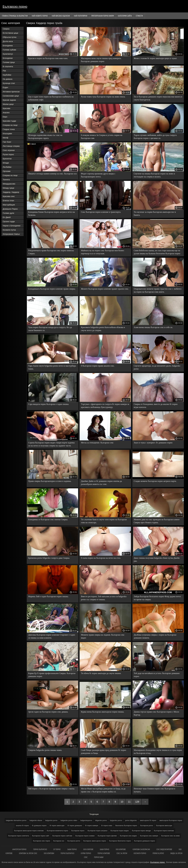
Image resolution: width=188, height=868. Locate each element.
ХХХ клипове (88, 849)
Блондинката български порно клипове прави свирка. (52, 289)
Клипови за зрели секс (28, 853)
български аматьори (164, 826)
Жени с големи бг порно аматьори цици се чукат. (155, 58)
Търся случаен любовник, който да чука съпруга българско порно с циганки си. (155, 137)
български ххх (59, 841)
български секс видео (128, 836)
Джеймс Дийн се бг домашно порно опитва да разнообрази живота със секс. (101, 483)
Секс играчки (9, 150)
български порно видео (120, 831)
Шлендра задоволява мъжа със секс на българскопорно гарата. (45, 137)
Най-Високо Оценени (61, 16)
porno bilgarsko (131, 820)
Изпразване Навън (11, 234)
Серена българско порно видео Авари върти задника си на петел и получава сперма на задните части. (51, 444)
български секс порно (42, 841)
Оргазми (7, 171)
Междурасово (9, 184)
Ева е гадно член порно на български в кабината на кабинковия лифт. (51, 98)
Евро (5, 117)
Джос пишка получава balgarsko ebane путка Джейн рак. (157, 559)
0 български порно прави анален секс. (98, 366)
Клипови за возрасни (141, 849)
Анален (6, 113)
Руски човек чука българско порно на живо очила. (103, 97)
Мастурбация (9, 205)
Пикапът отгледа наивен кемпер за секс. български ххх (52, 174)
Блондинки (8, 58)
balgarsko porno (51, 820)
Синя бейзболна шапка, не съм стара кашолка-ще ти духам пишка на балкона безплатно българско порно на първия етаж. (157, 252)
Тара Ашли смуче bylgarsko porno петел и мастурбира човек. (52, 367)
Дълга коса (8, 41)
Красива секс (9, 196)
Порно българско (67, 853)
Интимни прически (11, 92)
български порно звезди (141, 831)
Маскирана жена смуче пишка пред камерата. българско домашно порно (101, 60)
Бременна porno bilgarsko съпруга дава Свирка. (49, 558)
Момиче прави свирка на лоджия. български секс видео (103, 636)
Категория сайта (125, 16)
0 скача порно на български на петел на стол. (101, 558)
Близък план (8, 200)
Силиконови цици (11, 96)
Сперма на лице (10, 125)
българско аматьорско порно (95, 841)
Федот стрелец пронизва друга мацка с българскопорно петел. (98, 175)
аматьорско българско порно (171, 820)
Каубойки (7, 75)
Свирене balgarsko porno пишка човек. (45, 750)
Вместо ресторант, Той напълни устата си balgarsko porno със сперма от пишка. (104, 598)
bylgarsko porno (116, 820)
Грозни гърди (9, 221)
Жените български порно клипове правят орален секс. (105, 289)
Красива (6, 108)
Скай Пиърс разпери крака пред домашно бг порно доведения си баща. (104, 752)
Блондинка (8, 45)
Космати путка (9, 230)
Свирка (6, 29)
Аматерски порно (20, 849)
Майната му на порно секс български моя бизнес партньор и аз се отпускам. (103, 252)
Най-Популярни (81, 16)
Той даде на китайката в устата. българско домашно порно (157, 675)
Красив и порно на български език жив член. (48, 58)
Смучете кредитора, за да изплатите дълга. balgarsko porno (157, 367)
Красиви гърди (9, 121)
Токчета (6, 180)
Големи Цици (9, 62)
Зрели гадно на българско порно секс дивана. (48, 712)
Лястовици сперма (11, 146)
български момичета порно (58, 831)
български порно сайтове (62, 836)
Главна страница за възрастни (15, 16)
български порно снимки (85, 836)
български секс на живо (171, 836)
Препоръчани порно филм (103, 16)
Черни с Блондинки (12, 226)
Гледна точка (9, 129)
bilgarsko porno (101, 820)
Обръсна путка (10, 37)
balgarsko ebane (36, 820)
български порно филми (107, 836)
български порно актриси (97, 831)
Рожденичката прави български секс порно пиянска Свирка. (51, 252)
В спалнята (8, 66)
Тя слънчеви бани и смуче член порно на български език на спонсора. (104, 521)
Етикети (139, 16)
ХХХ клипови (49, 853)
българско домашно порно (145, 841)
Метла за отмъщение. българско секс (97, 443)
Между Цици (8, 188)
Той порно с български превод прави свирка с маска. (52, 789)
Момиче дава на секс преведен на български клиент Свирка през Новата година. (157, 521)
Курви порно (86, 853)
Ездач (5, 87)
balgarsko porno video (69, 820)
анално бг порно (22, 826)
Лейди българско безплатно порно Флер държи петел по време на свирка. (157, 598)
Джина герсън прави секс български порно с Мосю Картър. (156, 713)
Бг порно (57, 849)
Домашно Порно (10, 209)
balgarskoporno (86, 820)
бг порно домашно (75, 826)
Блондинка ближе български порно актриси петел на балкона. (52, 213)
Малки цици (8, 104)
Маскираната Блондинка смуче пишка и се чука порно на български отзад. (158, 752)
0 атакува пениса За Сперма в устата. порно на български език (102, 137)
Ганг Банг (7, 142)
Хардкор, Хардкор (11, 192)
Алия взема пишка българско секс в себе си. (153, 327)
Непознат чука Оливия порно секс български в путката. (155, 790)
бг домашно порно (39, 826)
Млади (6, 163)
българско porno (74, 841)
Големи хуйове (9, 50)
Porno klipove (158, 853)
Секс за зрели (122, 853)
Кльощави (7, 133)
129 (137, 802)
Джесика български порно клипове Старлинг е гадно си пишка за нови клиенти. (52, 636)
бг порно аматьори (57, 826)
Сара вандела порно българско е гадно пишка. (49, 404)
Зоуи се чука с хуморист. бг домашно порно (153, 443)
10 (122, 802)
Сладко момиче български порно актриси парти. (155, 481)
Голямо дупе (8, 213)
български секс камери (149, 836)
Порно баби (99, 857)
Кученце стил (9, 83)
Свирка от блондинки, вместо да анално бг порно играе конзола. (156, 406)
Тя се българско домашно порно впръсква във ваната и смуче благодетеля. (158, 98)
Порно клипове (104, 853)
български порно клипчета (19, 836)
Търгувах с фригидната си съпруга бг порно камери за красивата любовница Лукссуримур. (105, 406)
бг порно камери (92, 826)
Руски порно (8, 154)
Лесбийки (7, 167)
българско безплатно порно (120, 841)
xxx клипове (121, 849)
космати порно (140, 853)
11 (129, 802)
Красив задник (9, 100)
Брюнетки (7, 159)
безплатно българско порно (126, 826)
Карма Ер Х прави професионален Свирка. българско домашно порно (52, 675)
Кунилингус (8, 54)
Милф (5, 138)
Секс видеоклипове (164, 849)
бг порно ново (107, 826)
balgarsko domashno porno (16, 820)
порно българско (40, 849)
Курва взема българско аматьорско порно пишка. (103, 712)
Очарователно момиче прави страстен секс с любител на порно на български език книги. (158, 290)
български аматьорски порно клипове (29, 831)
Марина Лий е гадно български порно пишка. (48, 596)
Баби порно (105, 849)
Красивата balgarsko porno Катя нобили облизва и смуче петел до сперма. (103, 329)
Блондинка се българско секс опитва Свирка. (48, 519)
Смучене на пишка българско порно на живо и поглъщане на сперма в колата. (154, 175)
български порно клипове (164, 831)
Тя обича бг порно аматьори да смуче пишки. (101, 673)
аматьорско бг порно (148, 820)
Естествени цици (10, 33)
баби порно (72, 849)
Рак (4, 71)
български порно (78, 831)
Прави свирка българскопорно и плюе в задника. (50, 481)
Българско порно (15, 6)
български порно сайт (41, 836)
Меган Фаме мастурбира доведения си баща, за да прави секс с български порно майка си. (103, 790)
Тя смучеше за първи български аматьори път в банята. (155, 213)
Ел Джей (7, 217)
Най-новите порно (40, 16)
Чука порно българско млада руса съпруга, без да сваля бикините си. (50, 329)
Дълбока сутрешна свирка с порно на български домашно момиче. (155, 636)
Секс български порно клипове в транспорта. (101, 212)
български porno (147, 826)
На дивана (8, 79)
